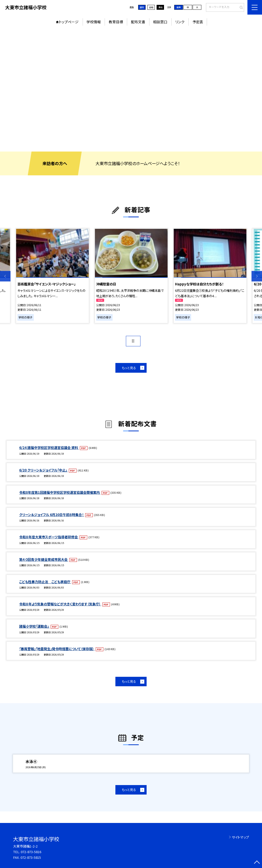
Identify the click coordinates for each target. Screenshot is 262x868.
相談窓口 (160, 22)
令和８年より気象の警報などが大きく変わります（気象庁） (60, 604)
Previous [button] (5, 276)
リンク (180, 22)
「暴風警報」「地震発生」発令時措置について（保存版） (57, 649)
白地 (151, 7)
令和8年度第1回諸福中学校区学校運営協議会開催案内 (60, 492)
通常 (142, 7)
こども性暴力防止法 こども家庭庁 (45, 582)
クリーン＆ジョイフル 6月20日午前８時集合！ (52, 515)
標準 (179, 7)
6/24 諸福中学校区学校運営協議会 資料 (49, 448)
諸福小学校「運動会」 (34, 626)
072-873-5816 (31, 852)
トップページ (69, 22)
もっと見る (129, 368)
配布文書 (138, 22)
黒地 (160, 7)
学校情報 (94, 22)
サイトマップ (240, 837)
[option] (131, 90)
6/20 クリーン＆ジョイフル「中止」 (43, 470)
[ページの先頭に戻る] (257, 863)
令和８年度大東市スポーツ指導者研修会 (49, 537)
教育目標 (116, 22)
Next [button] (257, 276)
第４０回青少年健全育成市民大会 (44, 559)
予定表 (198, 22)
